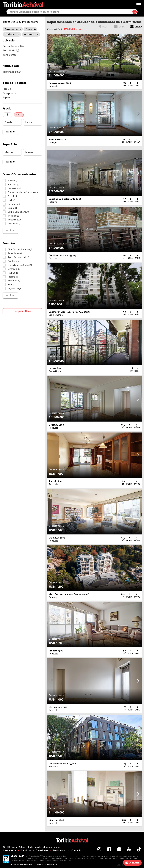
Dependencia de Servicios (24, 192)
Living (12, 208)
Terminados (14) (12, 72)
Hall (11, 200)
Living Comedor (18, 212)
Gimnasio (14, 269)
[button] (138, 57)
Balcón (14, 181)
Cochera (14, 261)
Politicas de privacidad (46, 865)
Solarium (14, 281)
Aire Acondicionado (20, 249)
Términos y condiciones (22, 865)
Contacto (76, 850)
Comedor (14, 188)
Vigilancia (14, 288)
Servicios (26, 850)
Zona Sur (9, 55)
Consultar (132, 863)
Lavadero (15, 204)
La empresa (9, 850)
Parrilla (13, 273)
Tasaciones (42, 850)
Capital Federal (13, 46)
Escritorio (15, 196)
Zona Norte (11, 51)
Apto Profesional (18, 257)
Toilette (14, 220)
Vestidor (14, 224)
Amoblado (15, 253)
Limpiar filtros (22, 311)
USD (19, 115)
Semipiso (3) (9, 93)
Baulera (14, 185)
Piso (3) (7, 89)
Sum (12, 285)
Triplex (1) (8, 98)
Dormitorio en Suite (20, 265)
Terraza (13, 216)
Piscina (13, 277)
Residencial (60, 850)
